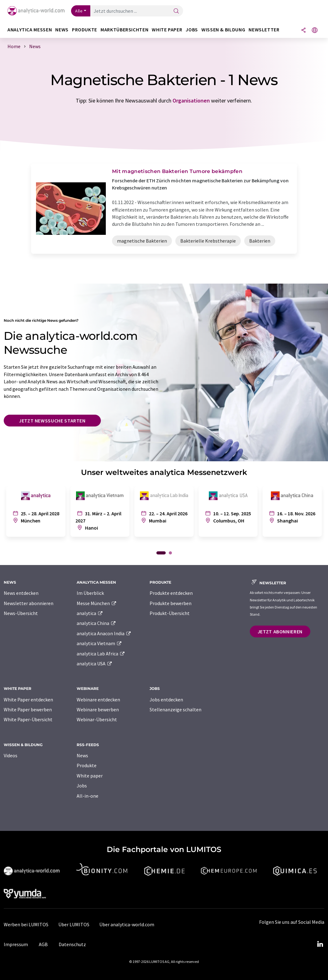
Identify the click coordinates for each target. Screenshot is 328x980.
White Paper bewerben (28, 709)
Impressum (16, 944)
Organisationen (191, 100)
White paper (90, 776)
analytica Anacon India (104, 633)
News (82, 755)
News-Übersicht (21, 613)
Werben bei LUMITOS (26, 924)
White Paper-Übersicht (28, 719)
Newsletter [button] (264, 30)
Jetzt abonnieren (280, 631)
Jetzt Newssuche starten (52, 421)
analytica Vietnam (99, 643)
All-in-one (88, 796)
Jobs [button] (192, 30)
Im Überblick (90, 593)
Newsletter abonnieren (29, 603)
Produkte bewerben (171, 603)
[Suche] (176, 11)
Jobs (82, 786)
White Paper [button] (167, 30)
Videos (11, 755)
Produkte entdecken (171, 593)
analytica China (96, 623)
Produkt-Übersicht (170, 613)
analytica (90, 613)
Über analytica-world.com (127, 924)
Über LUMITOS (74, 924)
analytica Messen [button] (30, 30)
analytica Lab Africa (101, 654)
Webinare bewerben (98, 709)
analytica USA (94, 663)
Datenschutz (72, 944)
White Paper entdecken (28, 700)
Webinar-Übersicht (97, 719)
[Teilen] (303, 31)
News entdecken (21, 593)
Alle (79, 11)
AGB (43, 944)
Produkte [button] (85, 30)
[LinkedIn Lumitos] (320, 944)
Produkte (87, 765)
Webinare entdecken (98, 700)
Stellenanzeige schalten (175, 709)
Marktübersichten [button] (124, 30)
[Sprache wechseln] (315, 31)
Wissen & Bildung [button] (223, 30)
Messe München (97, 603)
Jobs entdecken (166, 700)
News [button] (62, 30)
